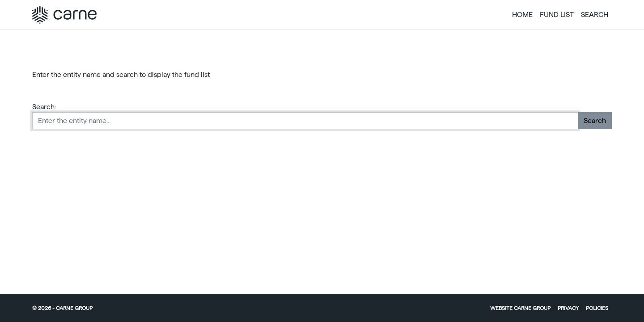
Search (595, 15)
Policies (597, 308)
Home (522, 15)
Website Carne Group (520, 308)
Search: (44, 107)
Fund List (557, 15)
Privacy (568, 308)
